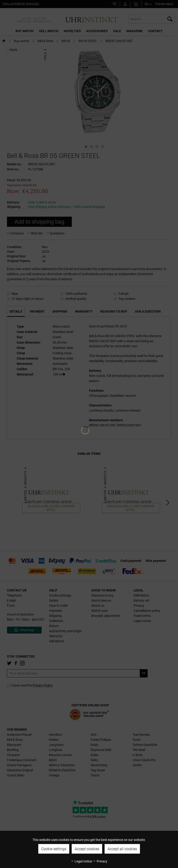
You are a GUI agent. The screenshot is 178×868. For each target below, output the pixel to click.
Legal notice (81, 861)
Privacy (100, 861)
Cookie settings (54, 849)
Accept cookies (87, 849)
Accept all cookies (122, 849)
